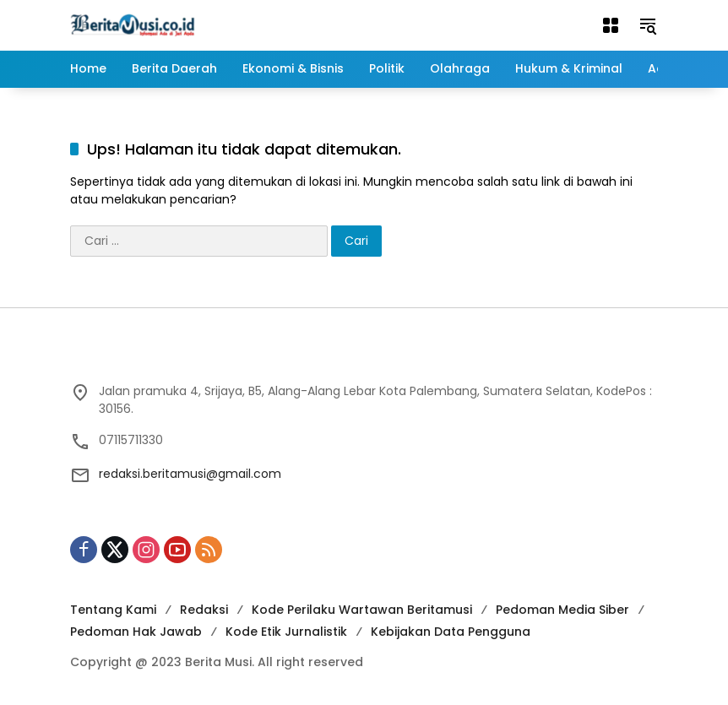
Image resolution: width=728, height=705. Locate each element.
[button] (648, 25)
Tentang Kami (113, 610)
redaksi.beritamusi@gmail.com (190, 474)
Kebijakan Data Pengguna (451, 632)
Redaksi (204, 610)
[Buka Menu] (611, 25)
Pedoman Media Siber (562, 610)
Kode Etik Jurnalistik (286, 632)
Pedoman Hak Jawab (136, 632)
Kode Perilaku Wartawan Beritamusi (362, 610)
